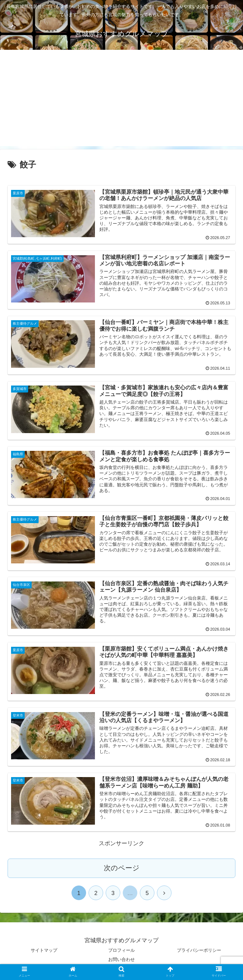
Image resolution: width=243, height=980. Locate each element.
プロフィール (121, 950)
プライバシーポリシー (199, 950)
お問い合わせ (121, 959)
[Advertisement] (121, 102)
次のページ (122, 868)
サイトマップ (44, 950)
